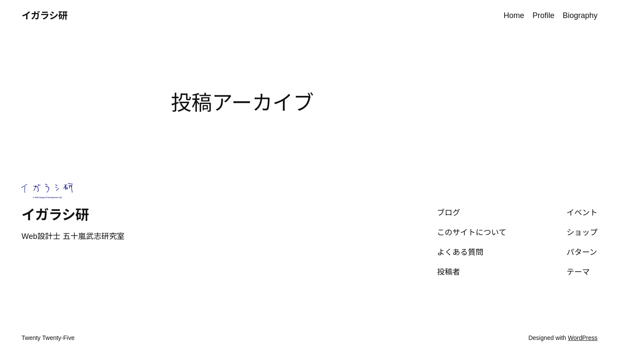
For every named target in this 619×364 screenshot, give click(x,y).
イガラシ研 (44, 16)
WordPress (583, 338)
